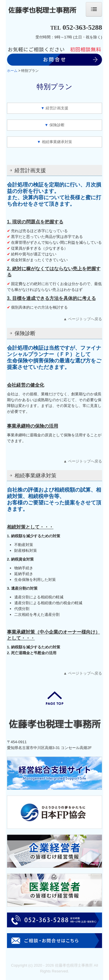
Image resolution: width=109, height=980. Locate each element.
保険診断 (57, 125)
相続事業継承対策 (57, 142)
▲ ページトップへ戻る (83, 319)
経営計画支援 (57, 108)
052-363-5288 (82, 27)
